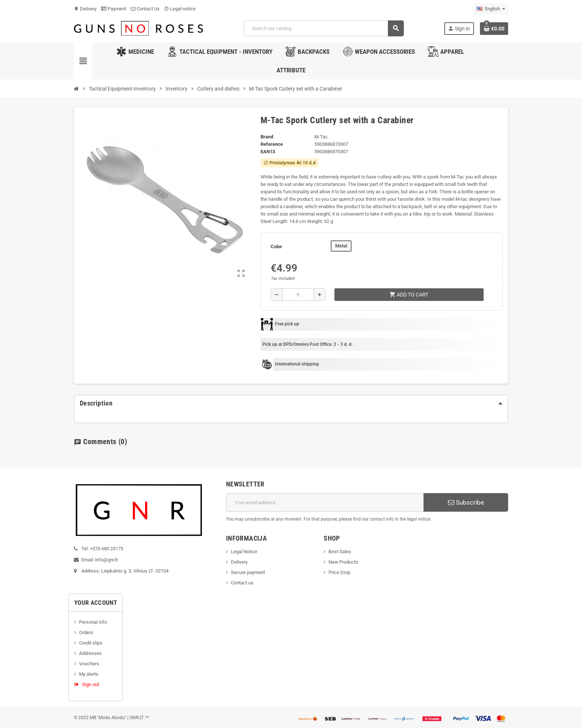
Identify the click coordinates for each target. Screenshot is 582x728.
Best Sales (340, 552)
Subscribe (466, 502)
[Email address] (325, 502)
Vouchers (89, 664)
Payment (114, 9)
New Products (343, 562)
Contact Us (145, 9)
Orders (86, 632)
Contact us (242, 583)
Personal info (93, 622)
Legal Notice (244, 552)
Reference (272, 144)
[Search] (324, 28)
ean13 (268, 152)
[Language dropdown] (491, 9)
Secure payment (248, 572)
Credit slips (91, 643)
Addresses (90, 653)
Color (276, 247)
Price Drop (339, 572)
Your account (96, 603)
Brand (267, 137)
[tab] (291, 403)
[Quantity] (298, 295)
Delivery (85, 9)
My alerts (89, 674)
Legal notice (180, 9)
